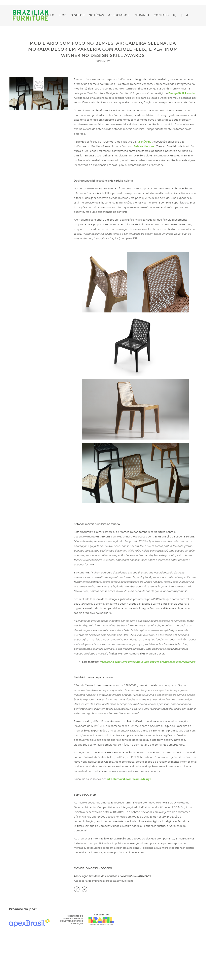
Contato (161, 15)
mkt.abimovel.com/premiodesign (123, 779)
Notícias (96, 15)
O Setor (78, 15)
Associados (119, 15)
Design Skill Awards (176, 93)
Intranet (142, 15)
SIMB (63, 15)
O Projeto (45, 15)
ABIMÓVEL (138, 142)
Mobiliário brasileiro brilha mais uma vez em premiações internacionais (142, 662)
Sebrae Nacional (139, 146)
